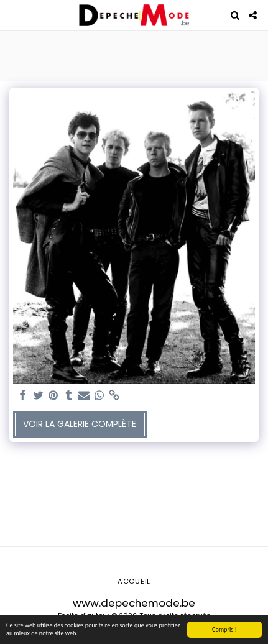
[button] (14, 15)
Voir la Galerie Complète (80, 424)
